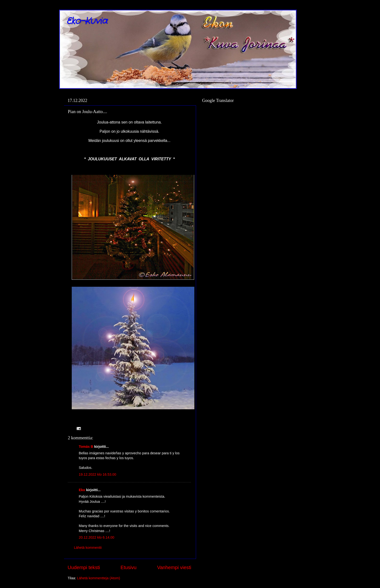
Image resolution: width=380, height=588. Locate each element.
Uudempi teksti (84, 567)
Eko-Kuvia (87, 21)
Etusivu (128, 567)
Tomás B (86, 447)
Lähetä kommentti (88, 548)
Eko (82, 490)
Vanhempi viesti (174, 567)
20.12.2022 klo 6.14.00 (96, 537)
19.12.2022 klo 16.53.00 (97, 474)
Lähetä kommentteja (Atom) (99, 578)
